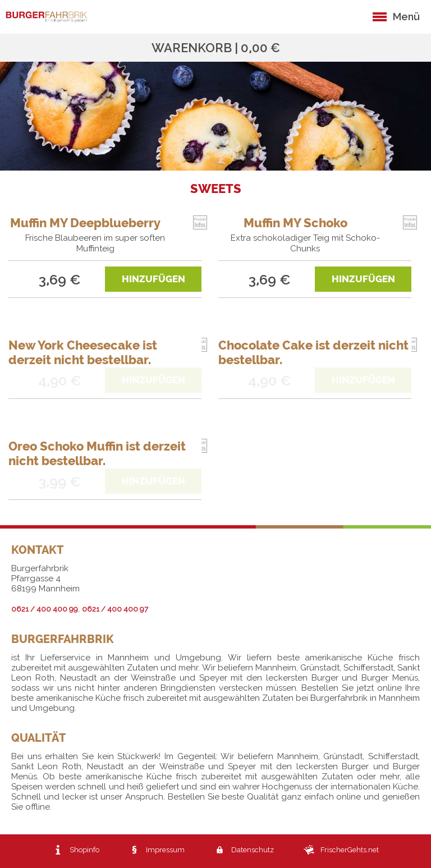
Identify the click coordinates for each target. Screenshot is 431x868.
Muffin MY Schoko (295, 223)
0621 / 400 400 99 (45, 609)
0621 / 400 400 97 (115, 609)
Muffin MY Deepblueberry (85, 223)
